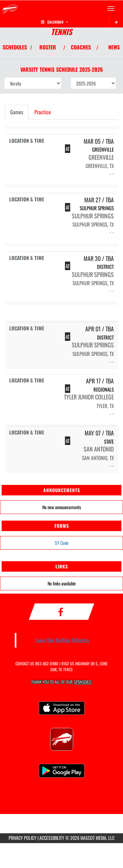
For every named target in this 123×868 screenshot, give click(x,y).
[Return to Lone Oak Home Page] (10, 9)
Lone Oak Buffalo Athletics (62, 640)
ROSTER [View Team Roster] (48, 47)
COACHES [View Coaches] (81, 47)
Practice (43, 112)
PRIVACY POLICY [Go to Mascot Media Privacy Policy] (22, 838)
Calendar (54, 22)
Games (17, 112)
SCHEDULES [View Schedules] (15, 47)
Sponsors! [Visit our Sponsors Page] (83, 682)
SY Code (62, 543)
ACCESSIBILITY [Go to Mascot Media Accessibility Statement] (52, 838)
